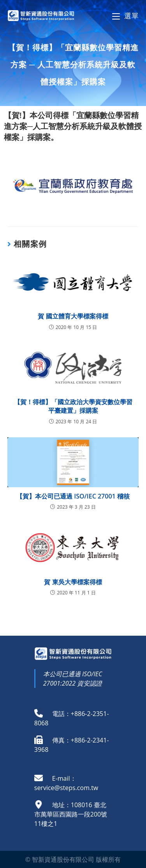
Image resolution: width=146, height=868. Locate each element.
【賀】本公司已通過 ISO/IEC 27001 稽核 (73, 496)
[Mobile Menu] (125, 16)
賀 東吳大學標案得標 (73, 582)
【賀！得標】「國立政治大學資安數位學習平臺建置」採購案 (73, 406)
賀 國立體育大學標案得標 (73, 316)
